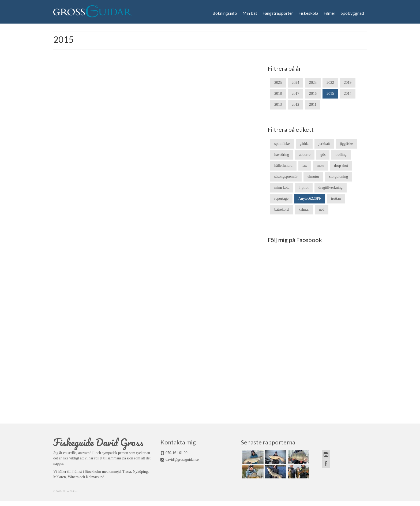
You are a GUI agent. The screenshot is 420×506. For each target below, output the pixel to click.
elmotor (313, 177)
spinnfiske (282, 144)
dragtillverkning (331, 188)
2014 (348, 94)
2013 (278, 105)
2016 (313, 94)
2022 (330, 83)
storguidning (339, 177)
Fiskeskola (308, 13)
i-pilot (304, 188)
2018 (278, 94)
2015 (330, 94)
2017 (295, 94)
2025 (278, 83)
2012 (295, 105)
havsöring (282, 155)
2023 (313, 83)
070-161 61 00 (177, 453)
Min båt (250, 13)
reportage (281, 199)
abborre (305, 155)
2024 (295, 83)
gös (323, 155)
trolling (341, 155)
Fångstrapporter (278, 13)
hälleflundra (283, 166)
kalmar (304, 209)
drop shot (341, 166)
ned (322, 209)
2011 (313, 105)
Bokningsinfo (225, 13)
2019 (348, 83)
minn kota (282, 188)
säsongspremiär (286, 177)
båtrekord (282, 209)
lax (305, 166)
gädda (304, 144)
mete (320, 166)
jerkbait (324, 144)
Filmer (329, 13)
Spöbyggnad (352, 13)
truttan (336, 199)
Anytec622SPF (310, 199)
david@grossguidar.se (182, 460)
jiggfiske (346, 144)
